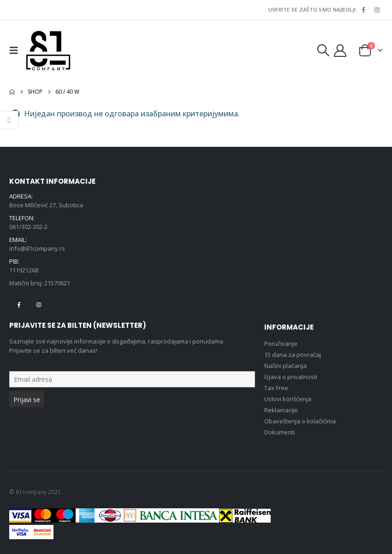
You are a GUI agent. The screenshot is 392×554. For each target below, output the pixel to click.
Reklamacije (281, 410)
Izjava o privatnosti (291, 377)
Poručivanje (281, 343)
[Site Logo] (48, 50)
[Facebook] (363, 10)
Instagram (39, 304)
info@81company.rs (37, 248)
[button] (16, 50)
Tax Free (276, 388)
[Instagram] (377, 10)
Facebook (19, 304)
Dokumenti (279, 432)
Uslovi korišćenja (288, 399)
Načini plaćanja (285, 366)
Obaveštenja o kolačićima (300, 421)
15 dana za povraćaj (293, 355)
